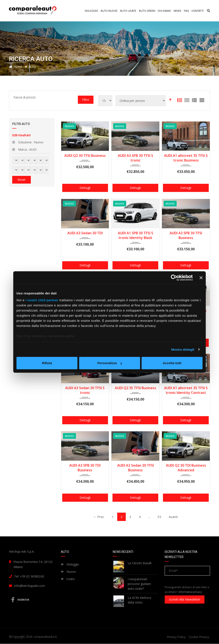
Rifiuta (47, 363)
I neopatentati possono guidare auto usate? (139, 584)
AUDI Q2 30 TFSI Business (85, 156)
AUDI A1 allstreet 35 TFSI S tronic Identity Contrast (186, 390)
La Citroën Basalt (140, 563)
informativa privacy (190, 592)
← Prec (97, 517)
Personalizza (110, 363)
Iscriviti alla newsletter (185, 600)
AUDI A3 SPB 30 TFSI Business (186, 235)
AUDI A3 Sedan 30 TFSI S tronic (85, 390)
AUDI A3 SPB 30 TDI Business (85, 468)
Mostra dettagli (183, 349)
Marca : (24, 149)
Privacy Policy (176, 637)
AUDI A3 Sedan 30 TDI (85, 233)
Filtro (86, 100)
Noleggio (70, 565)
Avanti (175, 517)
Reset (21, 180)
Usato (68, 579)
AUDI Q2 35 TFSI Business (135, 388)
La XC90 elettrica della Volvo (139, 600)
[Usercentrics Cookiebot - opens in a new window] (174, 278)
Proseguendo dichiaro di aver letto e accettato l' (187, 590)
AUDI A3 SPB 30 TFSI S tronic (135, 158)
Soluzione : (28, 142)
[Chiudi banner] (201, 278)
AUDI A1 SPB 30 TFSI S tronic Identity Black (135, 235)
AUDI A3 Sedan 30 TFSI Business (135, 468)
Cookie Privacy (199, 637)
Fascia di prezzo (25, 97)
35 (160, 517)
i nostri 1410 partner (42, 300)
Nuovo (68, 572)
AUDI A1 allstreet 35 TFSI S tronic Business (186, 158)
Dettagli (85, 188)
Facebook (21, 600)
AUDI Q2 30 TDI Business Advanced (186, 468)
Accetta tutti (172, 363)
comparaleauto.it (45, 637)
